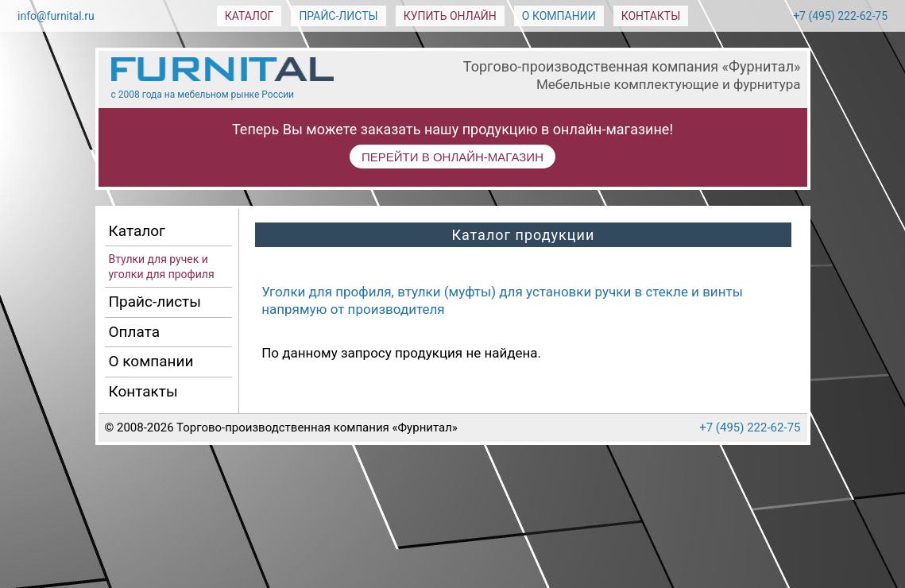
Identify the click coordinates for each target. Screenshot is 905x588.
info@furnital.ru (56, 16)
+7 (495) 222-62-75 (840, 16)
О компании (559, 16)
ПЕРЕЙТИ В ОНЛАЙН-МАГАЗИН (452, 157)
